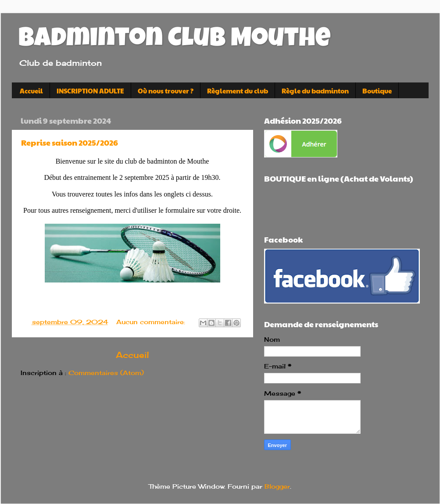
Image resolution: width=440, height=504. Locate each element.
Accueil (31, 91)
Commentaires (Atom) (106, 373)
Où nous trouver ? (166, 91)
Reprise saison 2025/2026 (70, 142)
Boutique (377, 91)
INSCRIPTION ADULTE (90, 91)
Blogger (277, 486)
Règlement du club (238, 91)
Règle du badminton (315, 91)
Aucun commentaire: (152, 322)
